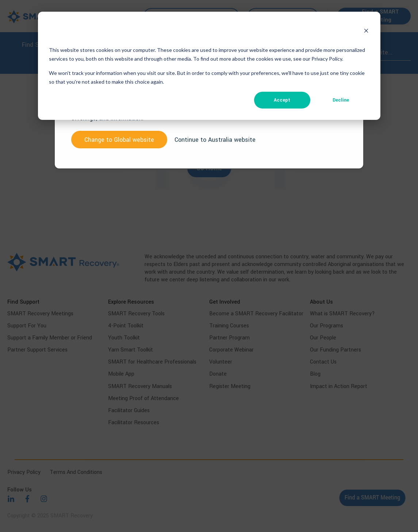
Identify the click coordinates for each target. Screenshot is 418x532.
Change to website (119, 140)
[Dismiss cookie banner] (366, 32)
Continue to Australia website (215, 140)
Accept (282, 100)
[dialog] (209, 66)
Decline (341, 100)
